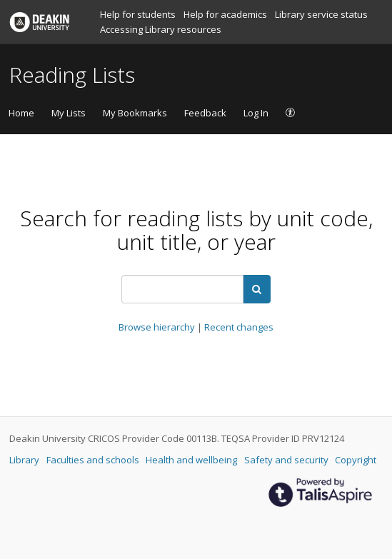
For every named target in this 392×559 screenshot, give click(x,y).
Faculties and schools (94, 460)
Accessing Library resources (161, 29)
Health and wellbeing (192, 460)
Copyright (356, 460)
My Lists (69, 113)
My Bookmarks (135, 113)
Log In (256, 113)
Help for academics (226, 14)
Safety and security (287, 460)
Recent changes (239, 327)
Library (25, 460)
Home (21, 113)
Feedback (205, 113)
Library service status (321, 14)
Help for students (139, 14)
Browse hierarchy (158, 327)
